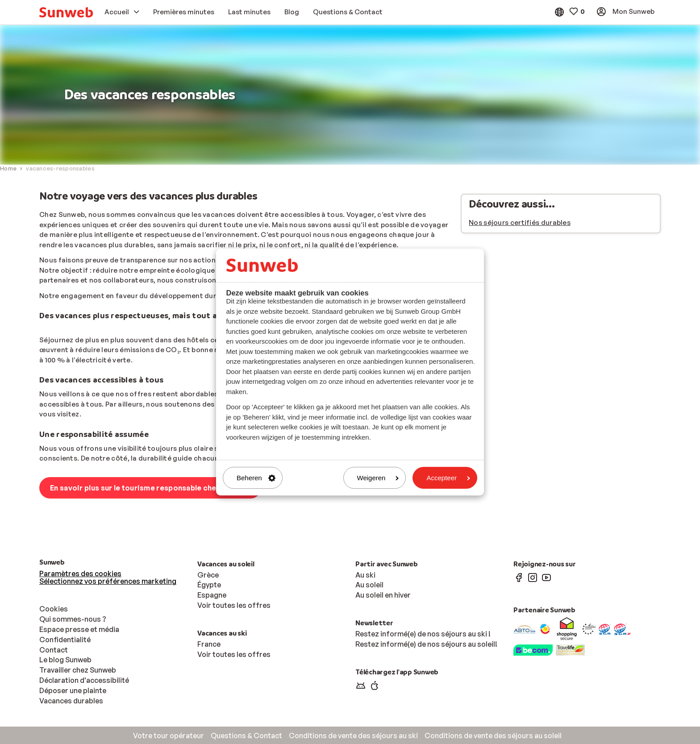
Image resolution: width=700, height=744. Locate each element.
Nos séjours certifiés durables (520, 222)
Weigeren (378, 478)
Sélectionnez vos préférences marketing (108, 581)
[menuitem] (66, 12)
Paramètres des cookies (80, 574)
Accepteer (448, 478)
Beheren (256, 478)
